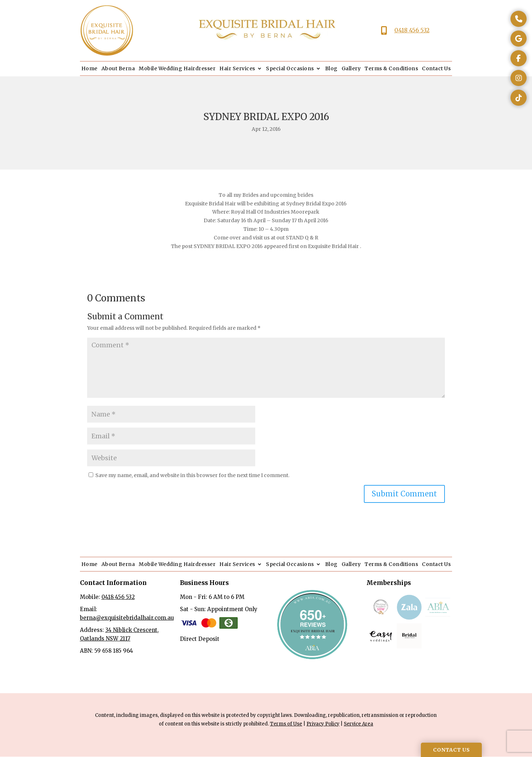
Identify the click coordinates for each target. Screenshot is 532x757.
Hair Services (237, 68)
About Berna (118, 68)
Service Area (358, 724)
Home (89, 68)
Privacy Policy (323, 724)
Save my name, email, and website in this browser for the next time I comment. (192, 475)
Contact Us (436, 68)
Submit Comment (404, 494)
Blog (331, 68)
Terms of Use (286, 724)
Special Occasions (290, 68)
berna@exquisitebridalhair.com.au (127, 618)
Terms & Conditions (391, 68)
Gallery (351, 68)
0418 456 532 (412, 30)
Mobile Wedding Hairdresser (177, 68)
